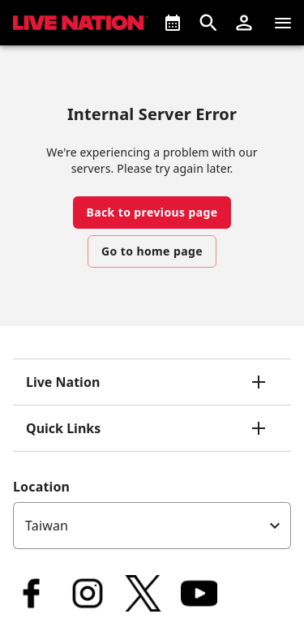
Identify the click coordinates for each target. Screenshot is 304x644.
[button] (244, 23)
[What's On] (173, 23)
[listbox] (152, 526)
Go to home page (152, 251)
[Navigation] (283, 23)
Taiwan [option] (47, 526)
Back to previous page (152, 212)
